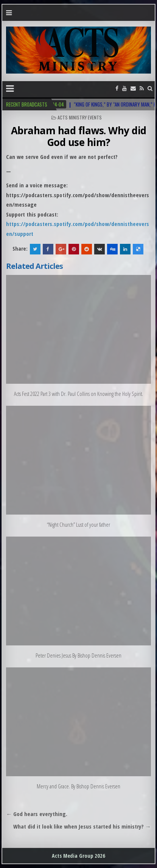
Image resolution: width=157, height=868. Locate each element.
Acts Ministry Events (80, 117)
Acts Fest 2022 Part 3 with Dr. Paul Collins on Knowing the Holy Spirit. (78, 394)
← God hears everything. (37, 814)
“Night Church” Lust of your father (78, 524)
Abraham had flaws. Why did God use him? (79, 136)
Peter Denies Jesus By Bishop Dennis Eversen (78, 655)
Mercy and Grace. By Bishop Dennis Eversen (78, 786)
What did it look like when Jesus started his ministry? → (82, 826)
